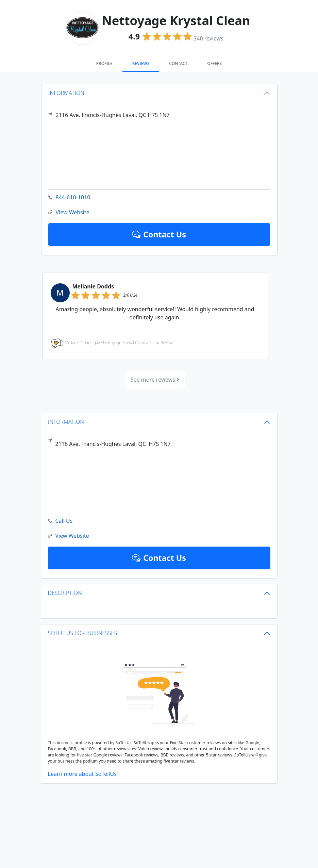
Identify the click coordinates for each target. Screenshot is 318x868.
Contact (178, 63)
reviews (208, 38)
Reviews (141, 63)
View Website (69, 212)
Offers (214, 63)
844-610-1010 (69, 197)
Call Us (60, 521)
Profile (104, 63)
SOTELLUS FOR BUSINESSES (83, 633)
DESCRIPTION (65, 593)
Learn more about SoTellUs (82, 774)
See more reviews (155, 380)
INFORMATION (66, 93)
